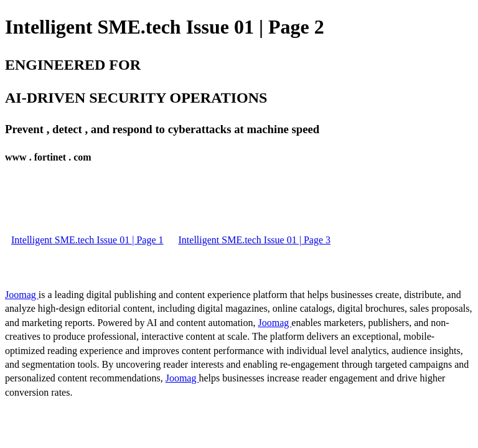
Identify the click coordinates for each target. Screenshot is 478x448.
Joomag (22, 295)
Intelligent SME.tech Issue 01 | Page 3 (255, 240)
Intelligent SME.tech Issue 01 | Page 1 (87, 240)
